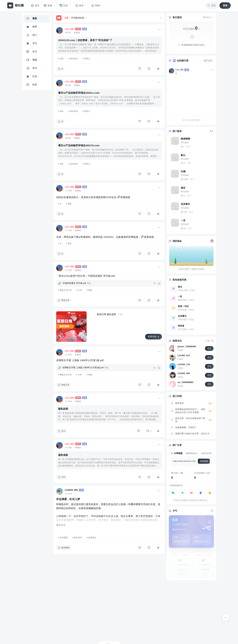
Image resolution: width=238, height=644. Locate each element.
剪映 (70, 204)
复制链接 (204, 461)
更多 (212, 131)
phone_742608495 (187, 346)
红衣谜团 (64, 538)
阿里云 (87, 59)
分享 (80, 290)
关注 (209, 348)
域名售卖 (74, 59)
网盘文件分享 (66, 290)
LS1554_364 (184, 373)
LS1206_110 (184, 364)
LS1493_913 (184, 355)
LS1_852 (180, 70)
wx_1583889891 (186, 382)
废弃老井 (78, 538)
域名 (62, 59)
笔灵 (70, 243)
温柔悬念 (92, 538)
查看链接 (124, 197)
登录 (225, 5)
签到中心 (208, 17)
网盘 (90, 290)
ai (60, 204)
